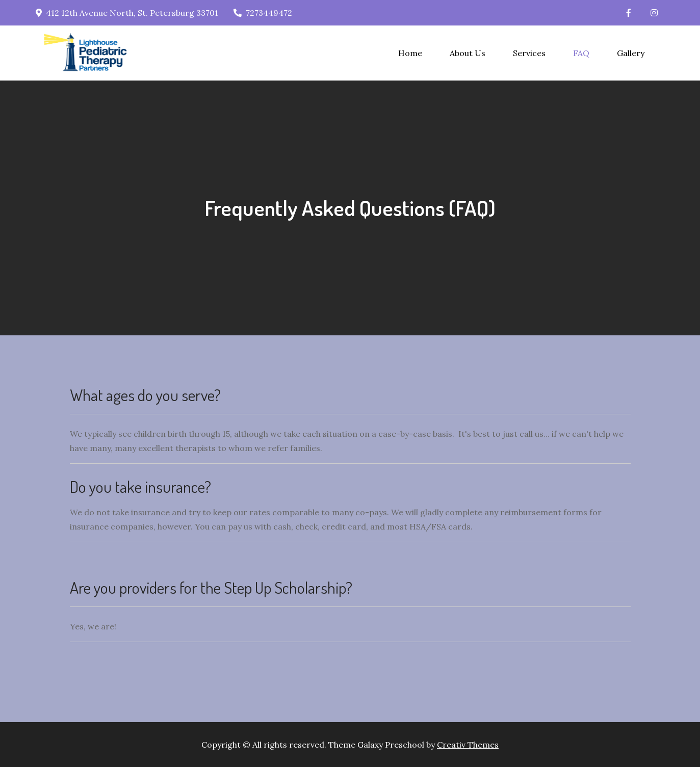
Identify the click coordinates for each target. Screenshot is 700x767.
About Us (468, 53)
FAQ (581, 53)
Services (529, 53)
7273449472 (263, 13)
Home (410, 53)
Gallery (631, 53)
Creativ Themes (468, 745)
